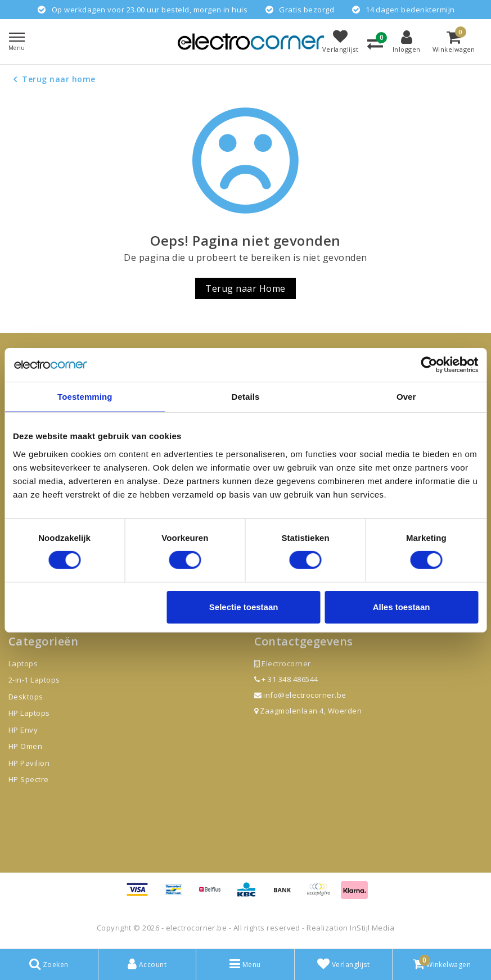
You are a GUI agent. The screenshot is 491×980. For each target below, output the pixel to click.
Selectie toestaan (244, 607)
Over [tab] (406, 396)
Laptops (23, 663)
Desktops (26, 697)
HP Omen (25, 746)
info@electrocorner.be (300, 695)
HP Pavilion (29, 763)
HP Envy (23, 730)
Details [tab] (246, 396)
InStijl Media (372, 928)
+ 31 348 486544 (286, 679)
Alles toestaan (402, 607)
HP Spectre (29, 779)
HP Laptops (29, 713)
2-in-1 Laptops (34, 680)
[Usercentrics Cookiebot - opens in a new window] (429, 364)
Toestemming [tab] (85, 396)
